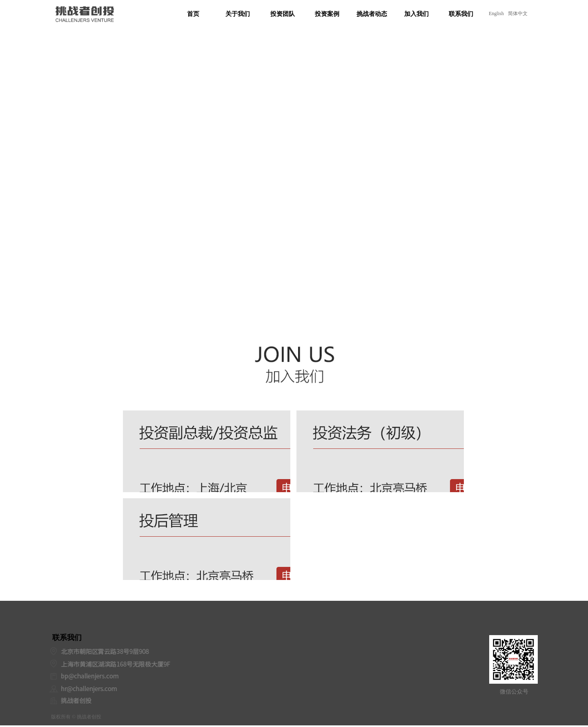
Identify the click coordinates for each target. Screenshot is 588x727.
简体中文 (518, 13)
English (496, 13)
